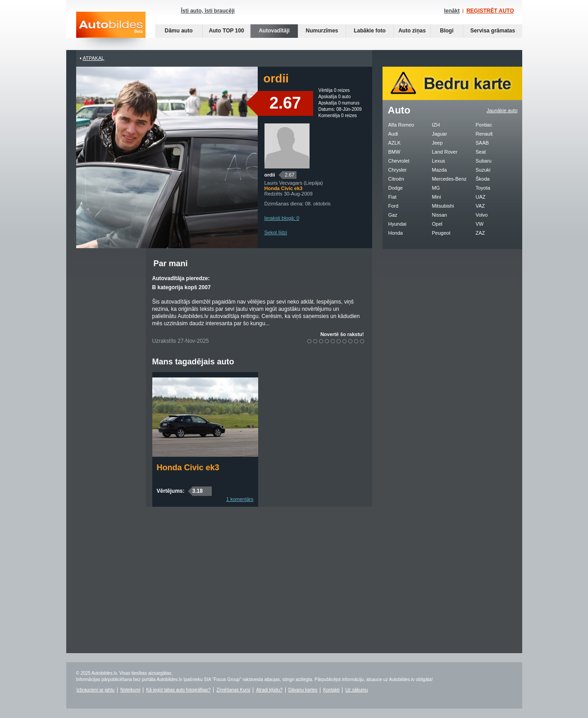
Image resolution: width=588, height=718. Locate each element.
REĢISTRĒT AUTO (490, 11)
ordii (270, 175)
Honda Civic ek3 (188, 468)
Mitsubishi (443, 206)
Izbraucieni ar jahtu (96, 690)
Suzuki (483, 170)
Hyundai (397, 224)
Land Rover (445, 152)
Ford (394, 206)
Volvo (482, 215)
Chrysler (398, 170)
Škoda (483, 179)
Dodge (396, 188)
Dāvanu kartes (303, 690)
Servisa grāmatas (493, 31)
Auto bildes (111, 31)
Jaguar (440, 134)
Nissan (440, 215)
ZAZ (481, 233)
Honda (396, 233)
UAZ (481, 197)
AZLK (395, 143)
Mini (437, 197)
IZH (436, 125)
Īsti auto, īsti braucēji (208, 11)
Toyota (483, 188)
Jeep (438, 143)
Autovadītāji (274, 31)
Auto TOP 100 (226, 31)
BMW (394, 152)
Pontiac (484, 125)
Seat (481, 152)
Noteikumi (130, 690)
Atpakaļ (94, 58)
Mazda (440, 170)
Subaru (484, 161)
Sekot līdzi (276, 232)
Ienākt (452, 11)
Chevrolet (399, 161)
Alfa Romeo (401, 125)
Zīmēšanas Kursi (233, 690)
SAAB (482, 143)
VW (480, 224)
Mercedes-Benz (449, 179)
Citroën (396, 179)
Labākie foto (370, 31)
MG (436, 188)
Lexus (439, 161)
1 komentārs (240, 499)
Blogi (447, 31)
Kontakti (331, 690)
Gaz (393, 215)
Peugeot (441, 233)
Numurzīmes (322, 31)
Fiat (392, 197)
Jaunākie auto (502, 110)
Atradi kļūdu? (269, 690)
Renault (484, 134)
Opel (437, 224)
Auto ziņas (412, 31)
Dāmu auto (178, 31)
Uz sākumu (356, 690)
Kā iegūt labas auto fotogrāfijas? (178, 690)
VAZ (481, 206)
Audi (393, 134)
